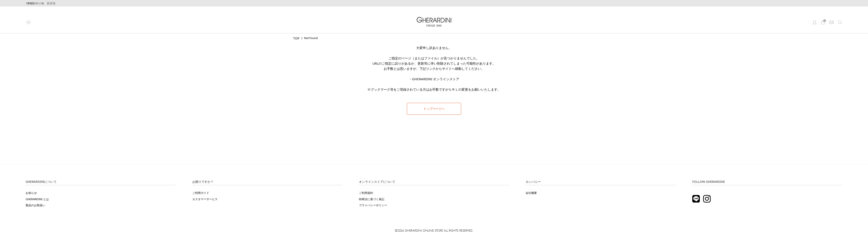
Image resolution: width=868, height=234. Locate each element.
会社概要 (531, 193)
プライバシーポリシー (373, 205)
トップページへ (434, 109)
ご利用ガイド (201, 193)
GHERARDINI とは (37, 199)
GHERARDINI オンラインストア (436, 79)
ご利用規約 (366, 193)
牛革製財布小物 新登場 (40, 3)
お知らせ (31, 193)
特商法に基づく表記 (372, 199)
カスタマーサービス (205, 199)
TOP (296, 38)
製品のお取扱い (35, 205)
